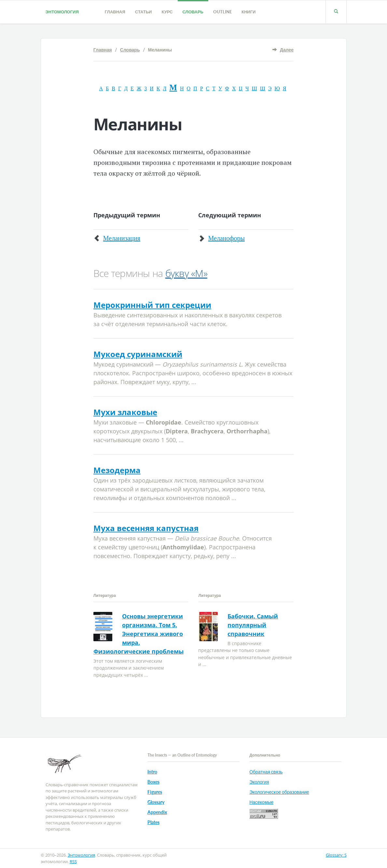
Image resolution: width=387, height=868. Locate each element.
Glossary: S (336, 855)
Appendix (157, 812)
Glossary (156, 802)
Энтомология (62, 12)
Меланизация (122, 238)
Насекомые (261, 802)
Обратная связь (266, 772)
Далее (287, 50)
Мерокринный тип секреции (152, 305)
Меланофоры (226, 238)
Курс (167, 12)
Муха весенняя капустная (146, 528)
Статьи (144, 12)
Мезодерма (117, 470)
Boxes (153, 782)
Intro (152, 772)
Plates (153, 822)
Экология (259, 782)
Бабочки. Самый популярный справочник (253, 625)
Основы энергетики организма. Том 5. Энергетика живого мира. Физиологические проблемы (138, 634)
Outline (222, 12)
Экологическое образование (279, 792)
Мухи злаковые (125, 412)
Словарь (193, 12)
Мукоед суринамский (138, 354)
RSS (73, 861)
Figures (155, 792)
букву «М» (186, 273)
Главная (115, 12)
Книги (249, 12)
